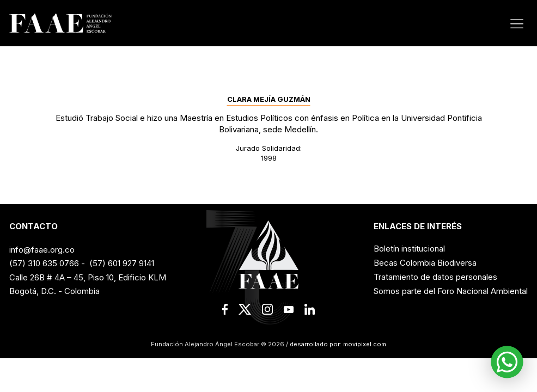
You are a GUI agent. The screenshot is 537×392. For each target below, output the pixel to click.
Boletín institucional (409, 249)
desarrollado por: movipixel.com (337, 344)
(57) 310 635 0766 (44, 263)
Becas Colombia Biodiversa (425, 263)
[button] (507, 362)
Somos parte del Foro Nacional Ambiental (451, 291)
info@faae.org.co (42, 250)
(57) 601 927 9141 (122, 263)
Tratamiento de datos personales (435, 277)
